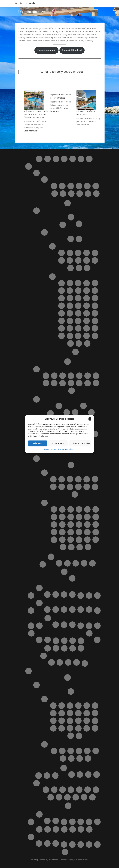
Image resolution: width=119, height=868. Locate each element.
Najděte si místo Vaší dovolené (39, 626)
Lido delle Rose (46, 376)
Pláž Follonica (96, 517)
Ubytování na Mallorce (72, 610)
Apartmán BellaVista (59, 563)
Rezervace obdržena (60, 662)
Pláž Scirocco (78, 328)
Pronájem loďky (51, 797)
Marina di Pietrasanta (75, 494)
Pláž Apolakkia (80, 758)
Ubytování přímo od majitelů (39, 829)
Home (89, 159)
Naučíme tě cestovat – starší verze (89, 626)
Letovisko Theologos (79, 736)
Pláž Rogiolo (79, 532)
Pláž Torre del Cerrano (79, 383)
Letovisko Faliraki (78, 706)
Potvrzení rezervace (44, 656)
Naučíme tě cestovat (81, 626)
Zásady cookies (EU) (97, 845)
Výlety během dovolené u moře (89, 829)
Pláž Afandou (54, 751)
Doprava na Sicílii (79, 239)
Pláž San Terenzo (96, 532)
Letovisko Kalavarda (87, 713)
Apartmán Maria (80, 775)
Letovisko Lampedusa (78, 260)
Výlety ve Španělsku (56, 821)
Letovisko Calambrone (53, 479)
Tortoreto (88, 194)
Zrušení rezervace (65, 852)
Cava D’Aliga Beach (62, 283)
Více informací (31, 131)
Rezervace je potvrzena (51, 662)
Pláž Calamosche (70, 291)
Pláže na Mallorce (64, 610)
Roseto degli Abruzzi (55, 194)
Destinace (73, 159)
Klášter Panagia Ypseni (63, 790)
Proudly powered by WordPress (44, 860)
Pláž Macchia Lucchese (54, 532)
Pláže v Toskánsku (44, 503)
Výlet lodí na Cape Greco (64, 595)
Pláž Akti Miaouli (87, 751)
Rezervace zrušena (68, 662)
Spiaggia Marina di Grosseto (88, 547)
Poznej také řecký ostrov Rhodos (61, 72)
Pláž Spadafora (87, 328)
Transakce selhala (77, 662)
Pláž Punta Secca (87, 321)
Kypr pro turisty (39, 588)
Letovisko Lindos (87, 721)
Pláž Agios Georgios (71, 751)
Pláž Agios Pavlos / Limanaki (79, 751)
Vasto (96, 194)
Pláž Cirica (87, 291)
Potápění (96, 790)
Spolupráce (48, 640)
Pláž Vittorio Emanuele (70, 336)
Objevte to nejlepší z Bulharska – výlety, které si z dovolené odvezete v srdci (64, 641)
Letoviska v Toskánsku (44, 473)
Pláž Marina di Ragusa (62, 313)
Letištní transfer (68, 678)
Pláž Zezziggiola (79, 540)
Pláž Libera (70, 306)
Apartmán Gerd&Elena (72, 775)
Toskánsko (36, 459)
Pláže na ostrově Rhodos (44, 744)
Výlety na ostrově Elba (64, 845)
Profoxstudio (83, 860)
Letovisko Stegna (71, 736)
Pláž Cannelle (54, 517)
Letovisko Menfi (95, 260)
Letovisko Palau (75, 412)
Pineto (96, 186)
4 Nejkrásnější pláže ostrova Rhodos (46, 790)
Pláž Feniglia (79, 517)
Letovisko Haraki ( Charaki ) (53, 713)
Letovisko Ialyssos (62, 713)
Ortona (73, 641)
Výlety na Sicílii (75, 352)
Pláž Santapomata (54, 540)
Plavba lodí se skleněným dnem (39, 843)
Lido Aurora (70, 283)
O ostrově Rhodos (36, 685)
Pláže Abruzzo (36, 369)
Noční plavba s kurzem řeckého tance (88, 790)
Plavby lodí (39, 776)
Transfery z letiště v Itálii (43, 564)
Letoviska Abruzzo (44, 180)
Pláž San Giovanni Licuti (62, 328)
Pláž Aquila (56, 648)
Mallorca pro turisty (39, 603)
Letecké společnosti (81, 596)
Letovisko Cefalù (95, 253)
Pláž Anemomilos (63, 758)
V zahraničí (72, 625)
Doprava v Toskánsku (71, 465)
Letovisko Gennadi (95, 706)
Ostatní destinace (81, 641)
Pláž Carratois (78, 291)
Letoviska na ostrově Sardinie (59, 406)
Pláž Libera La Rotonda (87, 525)
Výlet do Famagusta (81, 829)
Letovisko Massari (53, 728)
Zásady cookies (51, 449)
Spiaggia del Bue (78, 336)
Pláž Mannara (87, 306)
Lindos (31, 611)
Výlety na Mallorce (81, 610)
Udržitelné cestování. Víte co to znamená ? (48, 829)
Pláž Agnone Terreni (87, 283)
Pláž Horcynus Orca (95, 298)
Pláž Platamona (91, 412)
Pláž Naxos (62, 321)
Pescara (87, 186)
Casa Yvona (84, 563)
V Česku (64, 625)
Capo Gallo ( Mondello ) (62, 253)
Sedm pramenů (59, 797)
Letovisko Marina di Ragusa (87, 260)
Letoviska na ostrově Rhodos (44, 699)
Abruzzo (36, 173)
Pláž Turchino (88, 383)
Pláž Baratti (87, 509)
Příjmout (37, 443)
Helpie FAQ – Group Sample (81, 159)
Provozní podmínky (66, 449)
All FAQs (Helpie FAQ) (39, 159)
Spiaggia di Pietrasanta (71, 547)
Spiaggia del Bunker (96, 540)
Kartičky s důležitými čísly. (56, 625)
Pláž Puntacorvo (62, 532)
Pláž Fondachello (70, 298)
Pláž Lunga (96, 525)
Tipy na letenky (64, 822)
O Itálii (68, 362)
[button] (90, 419)
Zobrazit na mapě (46, 50)
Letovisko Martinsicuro (71, 186)
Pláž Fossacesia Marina (88, 376)
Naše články (48, 618)
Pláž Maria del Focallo (95, 306)
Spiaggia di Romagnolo (71, 343)
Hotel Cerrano (92, 563)
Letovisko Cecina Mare (70, 479)
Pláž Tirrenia (62, 540)
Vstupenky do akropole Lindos (67, 797)
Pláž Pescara (54, 383)
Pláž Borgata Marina (63, 376)
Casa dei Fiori (76, 563)
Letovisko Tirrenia (78, 487)
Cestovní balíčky (56, 159)
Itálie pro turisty (29, 166)
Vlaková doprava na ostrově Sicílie (56, 829)
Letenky (89, 596)
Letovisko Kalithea (95, 713)
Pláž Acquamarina (78, 283)
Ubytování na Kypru (56, 595)
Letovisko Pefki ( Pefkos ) (70, 728)
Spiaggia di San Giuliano (79, 343)
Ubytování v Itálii (51, 557)
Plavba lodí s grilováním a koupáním (48, 648)
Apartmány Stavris (97, 775)
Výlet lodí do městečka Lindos (76, 797)
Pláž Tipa (95, 328)
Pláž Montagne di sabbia (95, 313)
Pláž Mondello (87, 313)
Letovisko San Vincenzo (70, 487)
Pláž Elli (88, 758)
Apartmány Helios (88, 775)
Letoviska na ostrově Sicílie (52, 246)
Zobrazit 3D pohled (72, 50)
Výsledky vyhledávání (72, 845)
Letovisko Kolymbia (62, 721)
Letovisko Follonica (78, 479)
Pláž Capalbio (62, 517)
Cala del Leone (54, 509)
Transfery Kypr (47, 595)
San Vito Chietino (71, 194)
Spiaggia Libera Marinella (80, 547)
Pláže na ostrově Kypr (73, 648)
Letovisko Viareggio (87, 487)
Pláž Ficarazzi (62, 298)
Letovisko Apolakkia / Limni (62, 706)
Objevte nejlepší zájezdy (97, 640)
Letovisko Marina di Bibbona (87, 479)
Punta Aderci (72, 391)
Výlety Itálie (64, 572)
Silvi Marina (80, 194)
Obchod (56, 641)
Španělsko (39, 814)
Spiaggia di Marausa (95, 336)
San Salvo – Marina (63, 194)
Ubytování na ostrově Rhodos (64, 768)
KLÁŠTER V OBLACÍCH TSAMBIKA (71, 790)
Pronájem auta (47, 776)
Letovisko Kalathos (78, 713)
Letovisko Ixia (70, 713)
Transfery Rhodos (55, 776)
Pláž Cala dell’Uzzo (62, 291)
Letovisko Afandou (53, 706)
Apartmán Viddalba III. (95, 434)
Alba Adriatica (54, 186)
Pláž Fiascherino (87, 517)
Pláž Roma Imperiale (87, 532)
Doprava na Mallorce (47, 610)
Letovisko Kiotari (53, 721)
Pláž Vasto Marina (96, 383)
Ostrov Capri (63, 225)
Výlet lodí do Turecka (84, 797)
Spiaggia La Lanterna (87, 343)
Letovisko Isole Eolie (70, 260)
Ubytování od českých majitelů (89, 822)
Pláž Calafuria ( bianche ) (96, 509)
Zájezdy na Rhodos (68, 806)
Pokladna (81, 648)
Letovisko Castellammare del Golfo (87, 253)
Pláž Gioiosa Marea (78, 298)
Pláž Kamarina (62, 306)
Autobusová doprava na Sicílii (71, 239)
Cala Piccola (62, 509)
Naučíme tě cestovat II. (97, 626)
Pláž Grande (87, 298)
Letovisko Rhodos (87, 728)
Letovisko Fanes (87, 706)
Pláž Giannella (62, 525)
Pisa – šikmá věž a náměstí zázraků (72, 578)
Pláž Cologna (79, 376)
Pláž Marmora (70, 313)
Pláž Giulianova (96, 376)
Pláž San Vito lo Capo (70, 328)
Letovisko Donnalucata (62, 260)
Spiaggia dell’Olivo (63, 547)
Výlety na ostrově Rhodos (36, 783)
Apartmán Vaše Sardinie (67, 563)
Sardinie (36, 399)
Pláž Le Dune (71, 525)
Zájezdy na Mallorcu (89, 610)
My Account (31, 626)
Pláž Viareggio (71, 540)
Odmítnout (58, 443)
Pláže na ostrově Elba (79, 224)
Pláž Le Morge (46, 383)
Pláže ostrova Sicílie (52, 277)
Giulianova (62, 186)
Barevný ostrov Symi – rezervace (48, 159)
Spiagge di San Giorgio (87, 540)
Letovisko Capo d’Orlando (78, 253)
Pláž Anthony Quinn (71, 758)
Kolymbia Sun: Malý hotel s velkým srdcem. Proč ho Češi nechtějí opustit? (36, 114)
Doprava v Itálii (68, 203)
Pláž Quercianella (71, 532)
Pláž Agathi (62, 751)
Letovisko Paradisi (62, 728)
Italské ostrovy (36, 211)
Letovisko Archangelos (70, 706)
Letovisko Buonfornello (70, 253)
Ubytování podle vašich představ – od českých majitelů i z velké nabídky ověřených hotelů (97, 822)
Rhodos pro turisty (29, 671)
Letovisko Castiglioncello (62, 479)
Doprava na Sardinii (50, 413)
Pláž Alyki (96, 751)
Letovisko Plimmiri (78, 728)
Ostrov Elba (71, 217)
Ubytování (81, 822)
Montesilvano (79, 186)
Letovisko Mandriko (95, 721)
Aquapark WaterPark (54, 790)
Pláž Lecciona (79, 525)
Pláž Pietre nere (70, 321)
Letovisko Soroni (95, 728)
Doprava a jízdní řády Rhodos (71, 692)
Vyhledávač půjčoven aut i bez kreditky (73, 829)
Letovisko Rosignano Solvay (62, 487)
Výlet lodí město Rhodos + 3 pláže (92, 797)
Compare (64, 159)
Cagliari (67, 412)
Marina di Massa (95, 487)
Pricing (85, 663)
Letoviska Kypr (97, 596)
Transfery (72, 822)
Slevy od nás (31, 822)
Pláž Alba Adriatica (54, 376)
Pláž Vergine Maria (62, 336)
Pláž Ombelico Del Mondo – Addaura (64, 648)
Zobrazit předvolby (80, 443)
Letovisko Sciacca (79, 268)
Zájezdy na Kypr (72, 595)
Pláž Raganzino (95, 321)
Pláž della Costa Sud (95, 291)
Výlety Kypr (31, 837)
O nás (31, 633)
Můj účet (97, 611)
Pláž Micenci (78, 313)
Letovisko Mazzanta (53, 487)
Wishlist (81, 845)
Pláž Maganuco (78, 306)
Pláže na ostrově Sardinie (83, 406)
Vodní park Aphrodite (47, 843)
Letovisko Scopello (87, 268)
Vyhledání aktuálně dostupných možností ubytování (64, 829)
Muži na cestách (28, 3)
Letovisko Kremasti (70, 721)
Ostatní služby (89, 633)
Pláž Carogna (71, 517)
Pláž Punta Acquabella (63, 383)
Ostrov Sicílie (44, 232)
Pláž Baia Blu (79, 509)
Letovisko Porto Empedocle (71, 268)
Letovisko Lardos (78, 721)
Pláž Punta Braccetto (78, 321)
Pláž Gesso (54, 525)
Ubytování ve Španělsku (47, 821)
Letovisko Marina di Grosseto (95, 479)
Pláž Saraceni (71, 383)
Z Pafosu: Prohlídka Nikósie (56, 843)
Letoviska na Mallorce (56, 610)
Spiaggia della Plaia (87, 336)
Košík (31, 596)
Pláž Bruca (95, 283)
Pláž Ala (71, 509)
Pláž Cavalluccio (71, 376)
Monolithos (79, 790)
